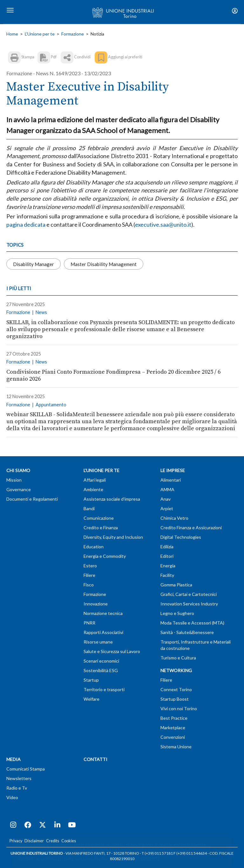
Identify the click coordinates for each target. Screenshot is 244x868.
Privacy (16, 841)
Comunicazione (99, 518)
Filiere (89, 575)
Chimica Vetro (174, 518)
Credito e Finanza (101, 527)
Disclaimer (34, 841)
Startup (91, 680)
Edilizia (167, 547)
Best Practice (174, 718)
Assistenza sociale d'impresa (112, 499)
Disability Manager (34, 264)
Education (94, 547)
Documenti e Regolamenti (32, 499)
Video (12, 797)
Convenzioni (173, 737)
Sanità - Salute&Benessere (187, 632)
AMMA (167, 489)
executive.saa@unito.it (163, 224)
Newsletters (19, 778)
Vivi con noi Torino (179, 708)
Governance (19, 489)
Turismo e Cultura (178, 658)
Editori (167, 556)
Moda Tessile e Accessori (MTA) (192, 623)
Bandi (89, 508)
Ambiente (93, 489)
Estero (90, 566)
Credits (53, 841)
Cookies (69, 841)
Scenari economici (101, 661)
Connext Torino (176, 689)
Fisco (89, 585)
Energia (168, 566)
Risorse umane (98, 642)
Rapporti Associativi (103, 632)
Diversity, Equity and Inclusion (113, 537)
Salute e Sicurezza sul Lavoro (112, 651)
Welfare (91, 699)
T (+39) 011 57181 (157, 853)
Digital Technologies (181, 537)
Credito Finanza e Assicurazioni (191, 527)
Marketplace (173, 728)
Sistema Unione (176, 747)
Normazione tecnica (103, 613)
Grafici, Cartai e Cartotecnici (189, 594)
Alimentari (171, 480)
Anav (166, 499)
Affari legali (95, 480)
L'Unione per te (40, 34)
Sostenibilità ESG (101, 670)
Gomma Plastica (176, 585)
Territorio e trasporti (104, 689)
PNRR (89, 623)
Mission (14, 480)
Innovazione (96, 604)
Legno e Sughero (177, 613)
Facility (167, 575)
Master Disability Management (104, 264)
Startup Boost (175, 699)
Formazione (73, 34)
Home (12, 34)
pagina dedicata (26, 224)
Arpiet (167, 508)
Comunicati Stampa (26, 769)
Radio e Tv (17, 788)
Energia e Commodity (105, 556)
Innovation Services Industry (189, 604)
